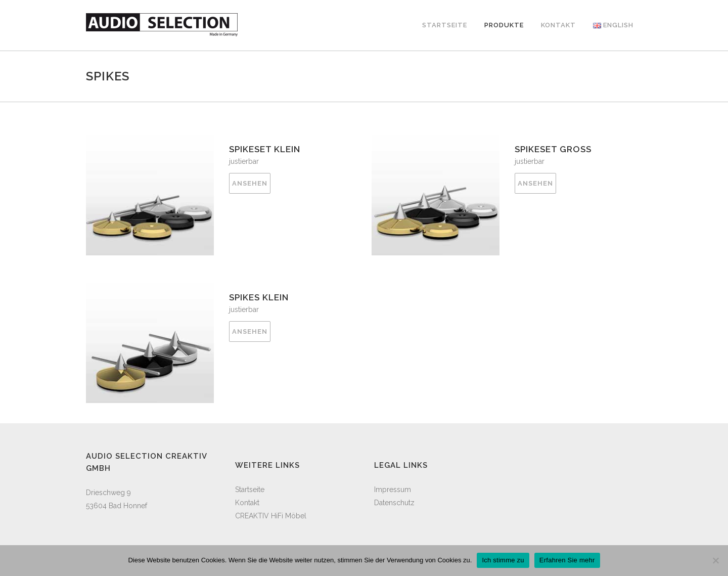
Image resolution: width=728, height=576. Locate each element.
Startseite (250, 490)
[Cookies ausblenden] (715, 560)
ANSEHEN (250, 183)
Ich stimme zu (503, 560)
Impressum (393, 490)
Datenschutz (394, 503)
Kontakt (247, 503)
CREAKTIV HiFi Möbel (271, 516)
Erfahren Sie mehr (567, 560)
